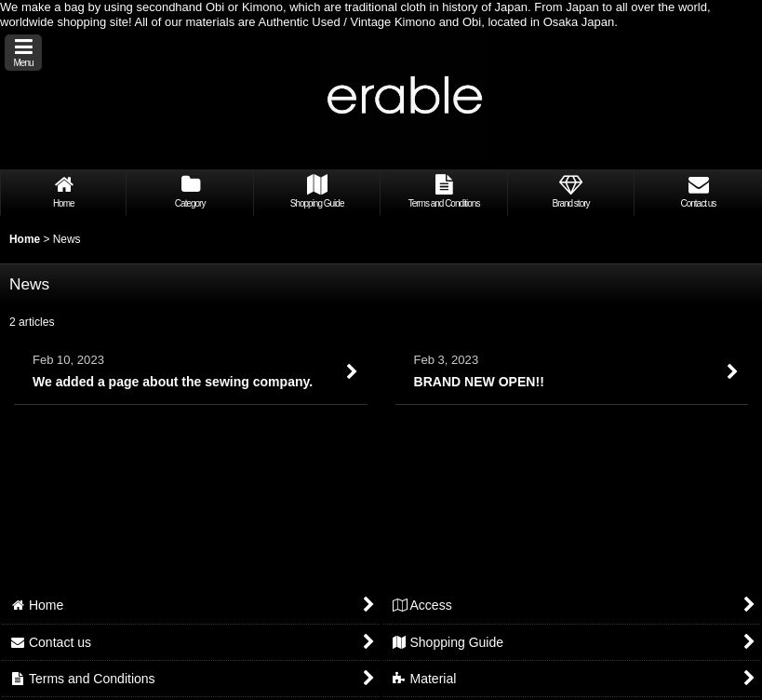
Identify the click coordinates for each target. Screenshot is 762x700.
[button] (23, 53)
